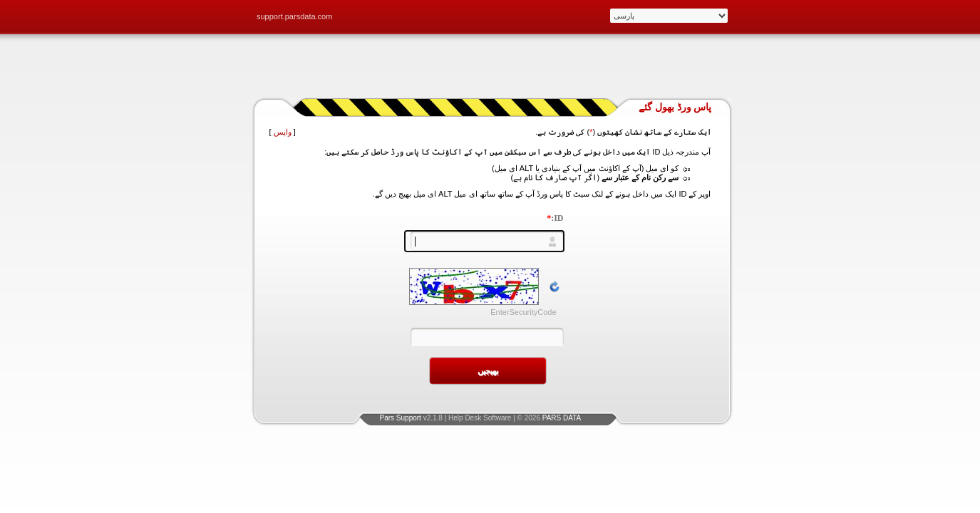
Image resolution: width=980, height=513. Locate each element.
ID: (555, 218)
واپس (283, 132)
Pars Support (401, 418)
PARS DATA (562, 418)
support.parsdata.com (294, 16)
